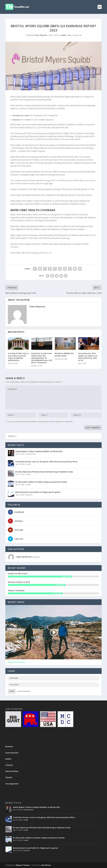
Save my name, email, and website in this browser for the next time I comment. (41, 422)
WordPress (46, 865)
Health (63, 35)
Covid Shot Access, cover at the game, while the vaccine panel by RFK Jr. (47, 462)
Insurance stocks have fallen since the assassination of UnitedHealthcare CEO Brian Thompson (42, 358)
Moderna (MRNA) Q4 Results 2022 (64, 355)
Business (29, 495)
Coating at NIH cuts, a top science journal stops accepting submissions (18, 357)
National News (12, 771)
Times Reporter (41, 35)
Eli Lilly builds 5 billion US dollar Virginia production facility (41, 482)
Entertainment (31, 454)
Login (12, 691)
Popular (9, 777)
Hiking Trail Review (16, 590)
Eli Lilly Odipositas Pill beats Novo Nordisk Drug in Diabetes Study (44, 472)
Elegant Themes (23, 865)
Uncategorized (12, 784)
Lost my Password (24, 691)
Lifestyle (9, 765)
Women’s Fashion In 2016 (19, 582)
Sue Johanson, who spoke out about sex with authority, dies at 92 (88, 357)
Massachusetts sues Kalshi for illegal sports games (38, 492)
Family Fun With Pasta (18, 573)
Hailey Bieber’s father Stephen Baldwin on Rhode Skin (39, 451)
